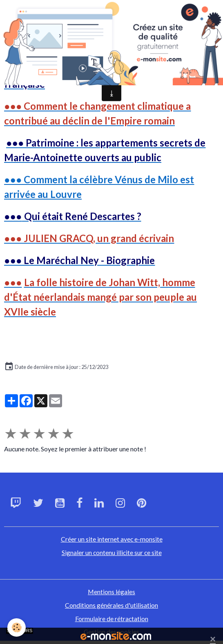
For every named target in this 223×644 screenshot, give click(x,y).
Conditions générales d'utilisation (111, 605)
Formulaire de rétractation (112, 618)
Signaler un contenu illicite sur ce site (112, 552)
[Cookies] (17, 627)
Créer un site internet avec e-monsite (112, 539)
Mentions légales (111, 592)
